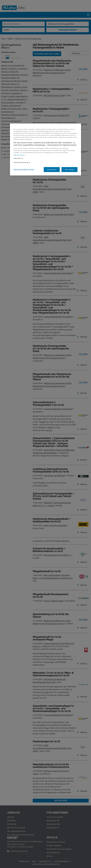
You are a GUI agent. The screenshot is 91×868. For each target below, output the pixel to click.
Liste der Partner (19, 155)
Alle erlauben (69, 169)
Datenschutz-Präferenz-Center (24, 169)
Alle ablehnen (52, 169)
